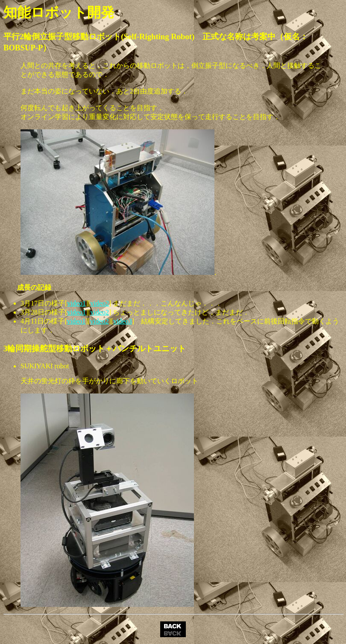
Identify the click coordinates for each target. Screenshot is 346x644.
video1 (76, 303)
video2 (100, 303)
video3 (123, 321)
